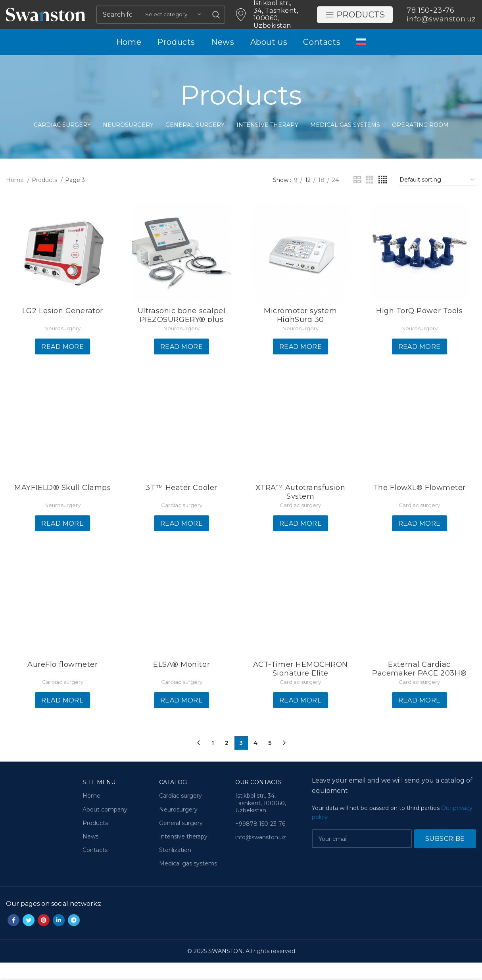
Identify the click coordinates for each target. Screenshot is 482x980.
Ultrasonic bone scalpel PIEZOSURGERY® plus (181, 334)
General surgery (181, 840)
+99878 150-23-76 (260, 841)
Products (355, 21)
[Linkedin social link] (59, 938)
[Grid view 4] (383, 198)
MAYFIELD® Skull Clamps (62, 507)
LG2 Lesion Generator (62, 329)
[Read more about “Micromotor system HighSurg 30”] (301, 366)
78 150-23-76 (430, 17)
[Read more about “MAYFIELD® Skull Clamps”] (62, 543)
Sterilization (175, 868)
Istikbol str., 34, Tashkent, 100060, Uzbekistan (261, 821)
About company (105, 827)
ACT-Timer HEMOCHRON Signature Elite (301, 689)
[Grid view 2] (357, 198)
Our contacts (258, 800)
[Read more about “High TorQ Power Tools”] (420, 366)
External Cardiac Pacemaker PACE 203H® (420, 689)
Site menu (99, 800)
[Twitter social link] (29, 938)
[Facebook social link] (13, 938)
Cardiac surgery (181, 524)
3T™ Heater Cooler (181, 507)
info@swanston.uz (261, 855)
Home (16, 198)
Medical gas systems (188, 881)
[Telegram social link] (74, 938)
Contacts (95, 868)
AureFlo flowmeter (62, 684)
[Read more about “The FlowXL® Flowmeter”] (420, 543)
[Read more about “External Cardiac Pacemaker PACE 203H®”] (420, 720)
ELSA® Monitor (181, 684)
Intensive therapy (183, 854)
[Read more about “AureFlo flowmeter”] (62, 720)
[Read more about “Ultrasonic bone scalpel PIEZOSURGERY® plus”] (181, 366)
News (90, 854)
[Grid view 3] (370, 198)
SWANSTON (226, 969)
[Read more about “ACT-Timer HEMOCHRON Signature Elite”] (301, 720)
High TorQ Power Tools (420, 329)
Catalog (173, 800)
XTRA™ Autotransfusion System (301, 511)
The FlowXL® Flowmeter (420, 507)
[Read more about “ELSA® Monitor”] (181, 720)
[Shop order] (437, 198)
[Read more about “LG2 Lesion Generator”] (62, 366)
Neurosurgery (62, 347)
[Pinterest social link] (44, 938)
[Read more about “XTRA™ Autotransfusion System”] (301, 543)
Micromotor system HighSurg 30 (301, 334)
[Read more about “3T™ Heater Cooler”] (181, 543)
